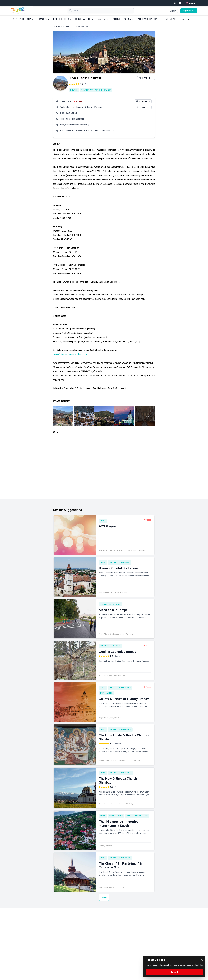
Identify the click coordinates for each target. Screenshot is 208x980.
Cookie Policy (198, 965)
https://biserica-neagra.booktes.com (70, 354)
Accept (174, 972)
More (104, 897)
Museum (103, 688)
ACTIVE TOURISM (123, 19)
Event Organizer (106, 693)
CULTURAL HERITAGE (176, 19)
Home (59, 26)
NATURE (103, 19)
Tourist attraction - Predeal (120, 858)
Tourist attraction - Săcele (137, 816)
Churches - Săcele (116, 816)
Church (74, 90)
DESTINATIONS (84, 19)
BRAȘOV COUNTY (23, 19)
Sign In (173, 11)
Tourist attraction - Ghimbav (120, 730)
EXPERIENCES (62, 19)
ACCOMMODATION (149, 19)
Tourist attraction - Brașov (96, 90)
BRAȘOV (43, 19)
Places (67, 26)
